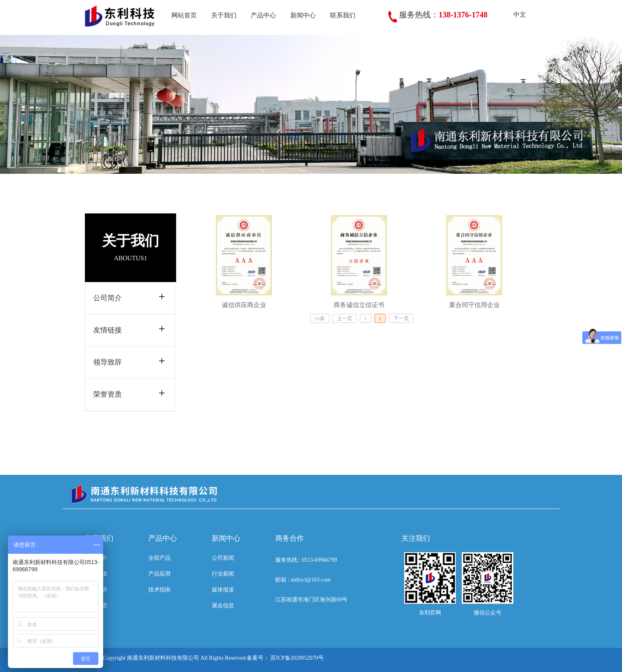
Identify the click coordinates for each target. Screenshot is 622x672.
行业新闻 (223, 574)
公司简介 (108, 298)
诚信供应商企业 (244, 305)
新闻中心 (303, 15)
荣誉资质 (108, 394)
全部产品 (159, 558)
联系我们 (343, 15)
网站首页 (184, 15)
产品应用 (159, 574)
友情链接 (108, 330)
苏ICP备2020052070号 (297, 658)
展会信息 (223, 606)
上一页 (345, 318)
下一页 (401, 318)
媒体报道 (223, 590)
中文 (514, 14)
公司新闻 (223, 558)
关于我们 (224, 15)
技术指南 (159, 590)
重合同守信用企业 (474, 305)
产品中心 (263, 15)
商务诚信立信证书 (359, 305)
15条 (320, 318)
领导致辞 (108, 362)
